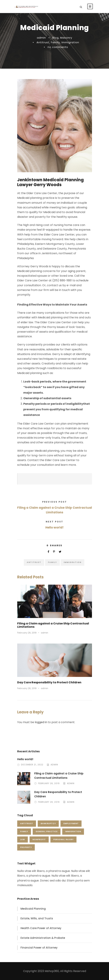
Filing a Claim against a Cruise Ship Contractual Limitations (53, 625)
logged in (41, 722)
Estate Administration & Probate (43, 938)
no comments (58, 47)
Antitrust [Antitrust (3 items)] (27, 823)
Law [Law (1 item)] (23, 839)
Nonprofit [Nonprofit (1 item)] (39, 839)
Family (55, 42)
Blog (55, 38)
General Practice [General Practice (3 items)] (47, 831)
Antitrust (43, 42)
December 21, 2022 (32, 765)
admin (41, 38)
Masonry (66, 38)
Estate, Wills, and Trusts (37, 918)
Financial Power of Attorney (39, 948)
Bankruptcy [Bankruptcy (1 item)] (48, 823)
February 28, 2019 (27, 633)
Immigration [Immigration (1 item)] (73, 831)
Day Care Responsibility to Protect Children (49, 682)
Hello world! (25, 759)
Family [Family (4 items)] (24, 831)
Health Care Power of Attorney (41, 928)
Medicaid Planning (33, 909)
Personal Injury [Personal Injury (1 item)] (63, 839)
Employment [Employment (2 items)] (71, 823)
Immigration (70, 42)
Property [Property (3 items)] (26, 847)
